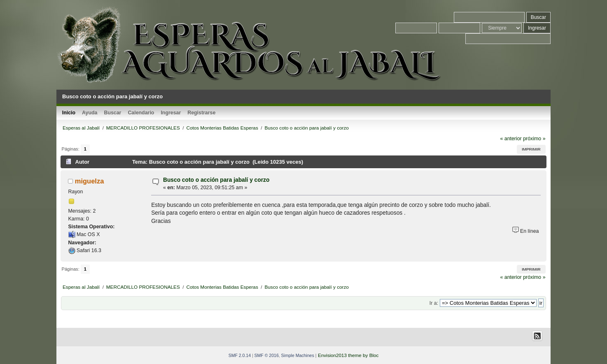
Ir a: (434, 303)
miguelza (90, 181)
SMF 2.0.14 (240, 355)
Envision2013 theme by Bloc (348, 355)
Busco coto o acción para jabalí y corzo (216, 180)
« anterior (511, 139)
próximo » (534, 139)
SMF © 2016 (267, 355)
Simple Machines (298, 355)
